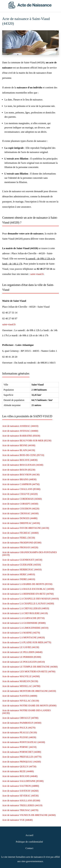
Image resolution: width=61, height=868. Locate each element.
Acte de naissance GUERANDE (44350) (21, 565)
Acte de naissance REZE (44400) (18, 771)
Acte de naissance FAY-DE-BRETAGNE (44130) (26, 528)
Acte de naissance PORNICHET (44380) (22, 752)
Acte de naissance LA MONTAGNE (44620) (23, 638)
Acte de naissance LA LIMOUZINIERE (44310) (25, 628)
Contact (29, 848)
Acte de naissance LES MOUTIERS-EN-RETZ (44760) (29, 672)
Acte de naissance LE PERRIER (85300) (22, 657)
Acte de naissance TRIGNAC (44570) (20, 810)
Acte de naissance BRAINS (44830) (19, 479)
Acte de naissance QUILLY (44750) (19, 766)
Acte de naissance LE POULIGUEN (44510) (23, 662)
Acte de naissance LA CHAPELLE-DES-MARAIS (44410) (30, 599)
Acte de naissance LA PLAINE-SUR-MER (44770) (27, 642)
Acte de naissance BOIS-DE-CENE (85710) (23, 455)
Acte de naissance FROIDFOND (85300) (22, 543)
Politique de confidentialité (29, 842)
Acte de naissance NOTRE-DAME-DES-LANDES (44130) (26, 712)
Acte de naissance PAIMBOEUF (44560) (22, 723)
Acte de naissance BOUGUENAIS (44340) (23, 465)
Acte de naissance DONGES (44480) (20, 518)
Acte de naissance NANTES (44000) (20, 696)
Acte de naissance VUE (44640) (17, 820)
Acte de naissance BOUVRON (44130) (21, 475)
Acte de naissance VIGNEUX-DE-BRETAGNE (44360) (29, 815)
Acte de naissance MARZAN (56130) (20, 681)
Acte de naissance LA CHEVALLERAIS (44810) (26, 608)
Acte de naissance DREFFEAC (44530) (21, 523)
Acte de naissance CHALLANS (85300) (21, 489)
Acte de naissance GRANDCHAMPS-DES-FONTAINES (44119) (30, 554)
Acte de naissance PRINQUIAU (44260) (21, 762)
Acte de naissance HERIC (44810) (19, 574)
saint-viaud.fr (37, 274)
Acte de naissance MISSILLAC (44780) (21, 686)
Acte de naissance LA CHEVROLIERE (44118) (25, 613)
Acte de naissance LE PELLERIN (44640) (22, 652)
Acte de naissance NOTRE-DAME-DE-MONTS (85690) (29, 706)
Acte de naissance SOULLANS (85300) (21, 801)
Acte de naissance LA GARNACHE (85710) (23, 618)
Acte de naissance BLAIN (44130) (19, 450)
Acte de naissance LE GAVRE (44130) (21, 647)
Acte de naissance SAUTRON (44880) (21, 786)
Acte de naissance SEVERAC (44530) (20, 796)
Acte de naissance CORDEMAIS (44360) (22, 499)
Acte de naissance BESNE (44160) (19, 445)
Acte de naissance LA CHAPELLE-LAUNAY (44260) (28, 604)
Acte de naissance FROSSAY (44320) (20, 547)
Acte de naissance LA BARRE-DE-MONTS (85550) (27, 584)
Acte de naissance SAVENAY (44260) (20, 791)
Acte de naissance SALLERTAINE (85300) (23, 781)
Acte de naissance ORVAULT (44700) (20, 718)
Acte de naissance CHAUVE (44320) (20, 494)
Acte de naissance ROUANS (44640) (20, 776)
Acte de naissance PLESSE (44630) (19, 737)
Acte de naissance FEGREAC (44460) (20, 533)
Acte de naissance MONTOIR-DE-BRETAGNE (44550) (29, 691)
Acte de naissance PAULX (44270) (19, 728)
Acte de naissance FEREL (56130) (19, 538)
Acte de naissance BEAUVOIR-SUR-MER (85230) (27, 441)
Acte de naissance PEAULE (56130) (20, 732)
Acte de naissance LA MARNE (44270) (21, 633)
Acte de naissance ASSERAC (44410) (20, 426)
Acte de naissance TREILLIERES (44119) (22, 805)
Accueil (29, 835)
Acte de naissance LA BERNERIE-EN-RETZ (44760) (28, 594)
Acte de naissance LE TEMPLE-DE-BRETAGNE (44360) (30, 667)
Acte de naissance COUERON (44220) (21, 509)
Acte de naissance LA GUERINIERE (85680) (24, 623)
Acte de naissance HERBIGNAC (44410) (22, 570)
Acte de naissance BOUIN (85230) (19, 470)
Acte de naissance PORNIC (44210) (19, 747)
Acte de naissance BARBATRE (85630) (21, 436)
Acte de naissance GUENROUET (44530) (22, 560)
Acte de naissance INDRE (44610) (19, 579)
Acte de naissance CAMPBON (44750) (21, 484)
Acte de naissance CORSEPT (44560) (20, 504)
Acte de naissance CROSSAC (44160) (20, 513)
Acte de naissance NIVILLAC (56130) (21, 701)
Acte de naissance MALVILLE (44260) (21, 676)
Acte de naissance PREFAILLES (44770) (22, 757)
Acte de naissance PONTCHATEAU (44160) (24, 742)
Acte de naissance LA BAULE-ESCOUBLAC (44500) (28, 589)
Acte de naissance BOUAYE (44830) (20, 460)
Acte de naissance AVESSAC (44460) (20, 431)
